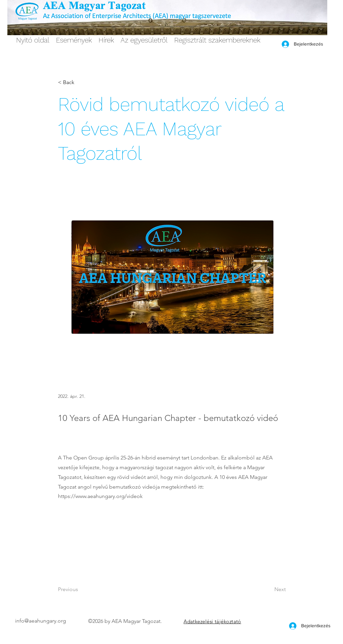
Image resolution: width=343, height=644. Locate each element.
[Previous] (80, 589)
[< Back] (80, 83)
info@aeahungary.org (41, 621)
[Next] (269, 589)
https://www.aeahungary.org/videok (100, 496)
